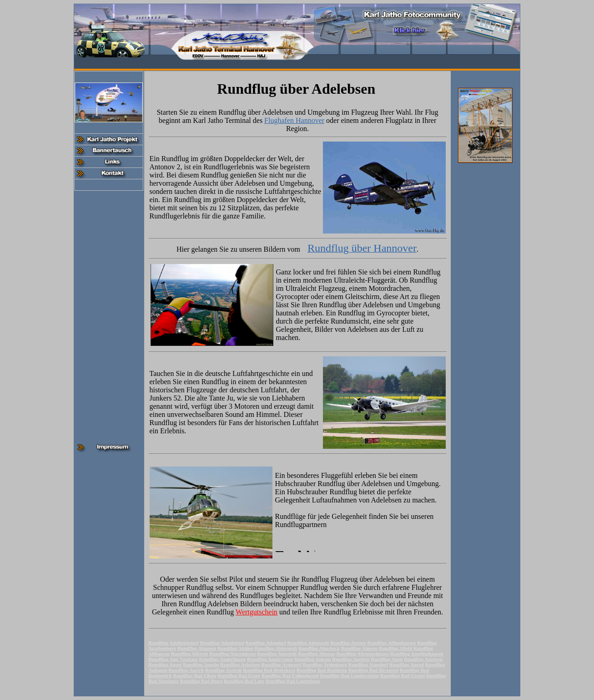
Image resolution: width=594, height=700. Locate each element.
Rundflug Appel (165, 664)
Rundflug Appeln (201, 664)
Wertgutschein (257, 612)
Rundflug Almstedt (277, 654)
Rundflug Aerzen (348, 643)
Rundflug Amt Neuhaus (173, 659)
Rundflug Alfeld (396, 648)
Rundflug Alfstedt (190, 654)
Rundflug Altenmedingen (363, 654)
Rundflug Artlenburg (325, 664)
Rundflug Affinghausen (391, 643)
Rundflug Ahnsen (359, 648)
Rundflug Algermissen (232, 654)
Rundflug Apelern (351, 659)
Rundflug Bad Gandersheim (350, 675)
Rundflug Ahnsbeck (319, 648)
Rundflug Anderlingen (223, 659)
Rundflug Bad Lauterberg (293, 681)
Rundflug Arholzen (240, 664)
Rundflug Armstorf (281, 664)
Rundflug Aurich (186, 670)
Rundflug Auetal (407, 664)
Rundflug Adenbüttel (222, 643)
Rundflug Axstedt (224, 670)
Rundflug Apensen (423, 659)
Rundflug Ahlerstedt (276, 648)
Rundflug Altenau (317, 654)
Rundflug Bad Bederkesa (269, 670)
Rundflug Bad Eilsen (194, 675)
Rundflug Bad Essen (239, 675)
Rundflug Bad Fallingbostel (290, 675)
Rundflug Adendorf (266, 643)
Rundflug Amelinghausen (417, 654)
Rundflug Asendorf (368, 664)
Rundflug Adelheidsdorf (174, 643)
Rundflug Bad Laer (244, 681)
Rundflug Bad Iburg (201, 681)
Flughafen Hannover (294, 120)
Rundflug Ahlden (235, 648)
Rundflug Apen (387, 659)
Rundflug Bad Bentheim (322, 670)
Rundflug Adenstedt (308, 643)
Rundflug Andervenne (270, 659)
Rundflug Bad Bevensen (373, 670)
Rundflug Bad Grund (403, 675)
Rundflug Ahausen (197, 648)
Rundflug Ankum (312, 659)
